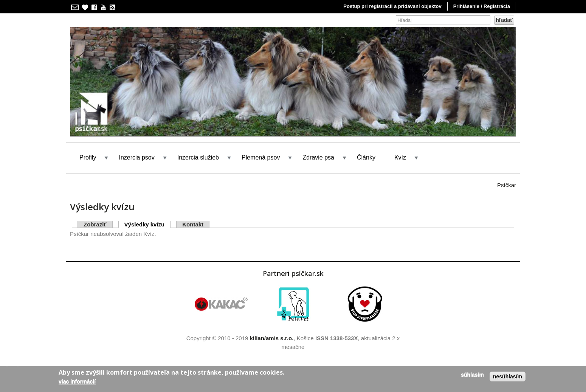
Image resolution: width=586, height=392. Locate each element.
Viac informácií (77, 381)
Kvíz (400, 157)
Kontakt (193, 224)
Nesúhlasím (508, 377)
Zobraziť (95, 224)
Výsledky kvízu (148, 224)
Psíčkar (507, 185)
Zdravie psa (318, 157)
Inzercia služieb (198, 157)
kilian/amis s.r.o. (271, 338)
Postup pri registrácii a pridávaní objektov (392, 6)
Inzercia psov (136, 157)
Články (366, 157)
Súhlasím (472, 375)
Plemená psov (261, 157)
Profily (88, 157)
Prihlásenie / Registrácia (482, 6)
